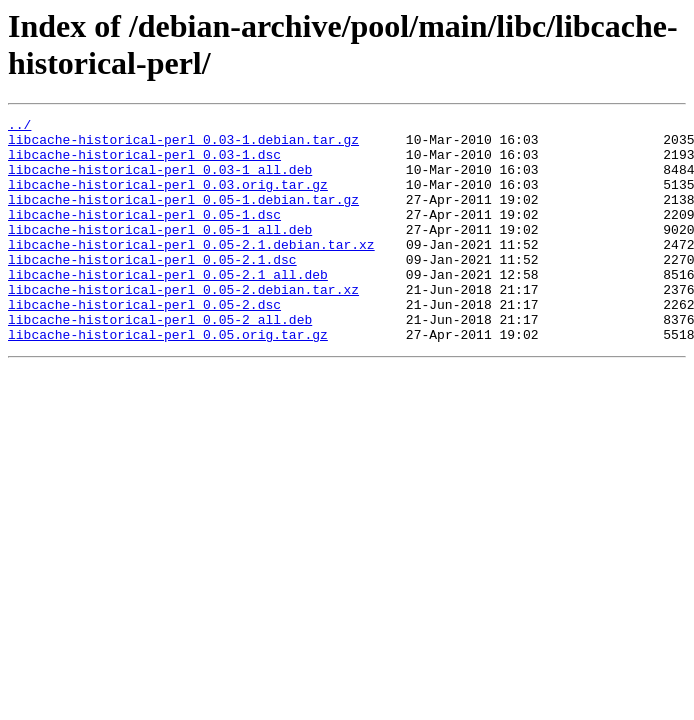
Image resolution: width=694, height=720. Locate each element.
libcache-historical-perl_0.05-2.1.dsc (152, 289)
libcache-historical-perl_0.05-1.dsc (144, 235)
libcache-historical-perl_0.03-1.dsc (144, 163)
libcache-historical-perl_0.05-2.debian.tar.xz (183, 325)
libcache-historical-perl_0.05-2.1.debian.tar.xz (191, 271)
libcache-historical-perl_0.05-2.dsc (144, 343)
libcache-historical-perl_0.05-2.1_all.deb (168, 307)
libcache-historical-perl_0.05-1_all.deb (160, 253)
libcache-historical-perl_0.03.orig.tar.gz (168, 199)
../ (19, 127)
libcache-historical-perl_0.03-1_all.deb (160, 181)
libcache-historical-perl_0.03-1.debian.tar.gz (183, 145)
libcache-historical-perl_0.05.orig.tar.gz (168, 379)
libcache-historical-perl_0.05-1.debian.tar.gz (183, 217)
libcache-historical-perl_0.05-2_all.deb (160, 361)
